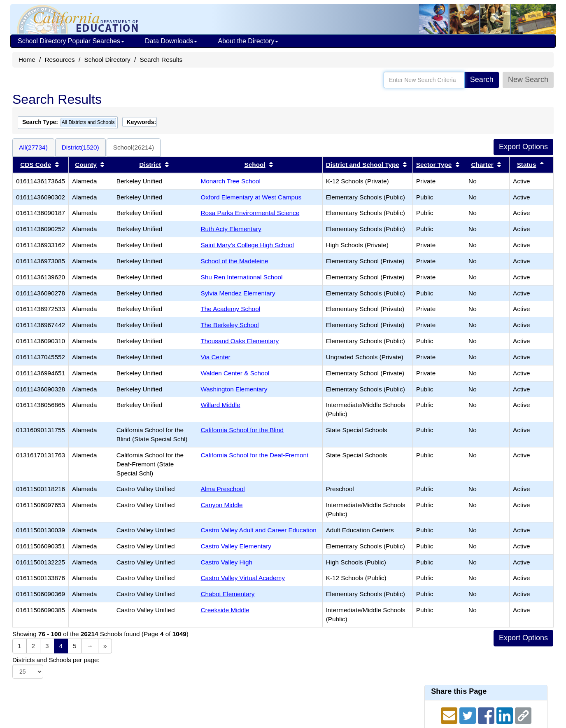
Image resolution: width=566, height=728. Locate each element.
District (150, 165)
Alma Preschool (222, 489)
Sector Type (434, 165)
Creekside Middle (225, 610)
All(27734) (33, 147)
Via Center (215, 357)
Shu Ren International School (241, 277)
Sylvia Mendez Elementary (238, 293)
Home (27, 60)
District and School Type (363, 165)
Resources (60, 60)
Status (527, 165)
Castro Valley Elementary (236, 546)
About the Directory (248, 41)
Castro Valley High (226, 562)
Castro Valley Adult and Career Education (258, 530)
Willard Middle (220, 405)
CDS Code (36, 165)
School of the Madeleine (234, 261)
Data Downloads (171, 41)
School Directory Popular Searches (71, 41)
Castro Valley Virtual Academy (242, 578)
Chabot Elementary (227, 594)
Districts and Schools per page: (56, 660)
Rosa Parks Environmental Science (250, 213)
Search (482, 80)
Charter (482, 165)
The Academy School (230, 309)
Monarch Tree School (230, 181)
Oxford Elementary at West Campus (251, 197)
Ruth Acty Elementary (231, 229)
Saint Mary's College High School (247, 245)
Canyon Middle (221, 505)
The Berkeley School (229, 325)
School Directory (107, 60)
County (86, 165)
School (255, 165)
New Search (528, 80)
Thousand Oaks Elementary (240, 341)
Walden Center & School (235, 373)
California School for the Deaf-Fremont (254, 455)
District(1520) (80, 147)
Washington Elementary (234, 389)
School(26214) (134, 147)
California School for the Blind (242, 430)
